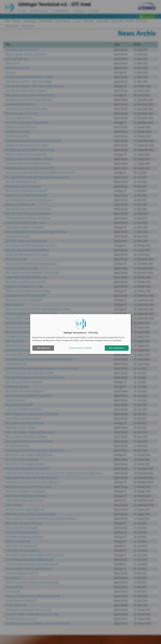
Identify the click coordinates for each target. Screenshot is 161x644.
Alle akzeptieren (117, 348)
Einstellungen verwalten (80, 348)
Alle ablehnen (43, 348)
